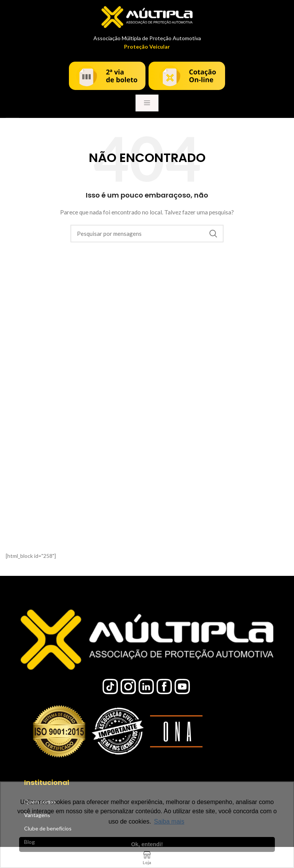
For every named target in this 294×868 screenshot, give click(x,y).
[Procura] (147, 234)
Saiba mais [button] (169, 821)
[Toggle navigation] (147, 103)
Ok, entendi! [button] (147, 844)
